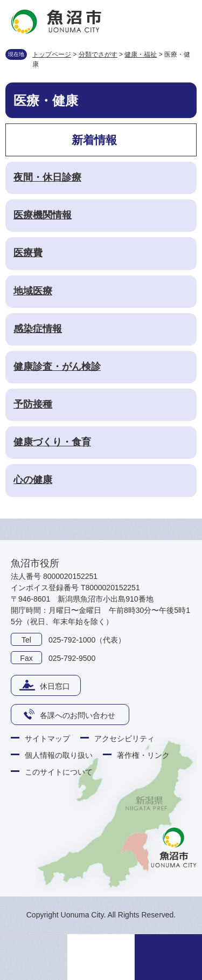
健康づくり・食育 (52, 442)
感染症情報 (38, 329)
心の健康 (33, 480)
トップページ (52, 54)
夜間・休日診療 (47, 177)
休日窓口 (55, 686)
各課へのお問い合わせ (78, 715)
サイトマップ (47, 739)
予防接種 (33, 404)
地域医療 (33, 291)
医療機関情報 (43, 215)
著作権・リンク (143, 755)
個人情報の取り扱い (59, 755)
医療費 (28, 253)
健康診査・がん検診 (57, 367)
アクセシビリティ (124, 739)
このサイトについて (59, 772)
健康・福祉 (141, 54)
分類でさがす (98, 54)
